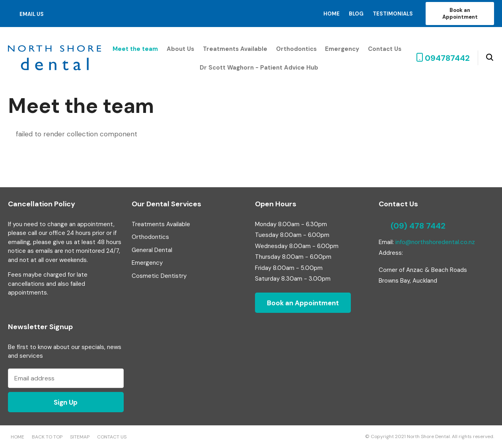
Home (332, 14)
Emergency (342, 49)
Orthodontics (296, 49)
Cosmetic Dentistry (159, 276)
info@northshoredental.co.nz (435, 242)
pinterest (81, 14)
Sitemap (80, 437)
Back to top (47, 437)
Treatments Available (235, 49)
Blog (356, 14)
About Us (180, 49)
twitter (69, 14)
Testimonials (393, 14)
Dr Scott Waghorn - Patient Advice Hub (259, 68)
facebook (57, 14)
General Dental (152, 250)
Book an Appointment (460, 14)
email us (32, 14)
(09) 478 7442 (418, 226)
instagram (93, 14)
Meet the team (135, 49)
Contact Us (385, 49)
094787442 (447, 58)
